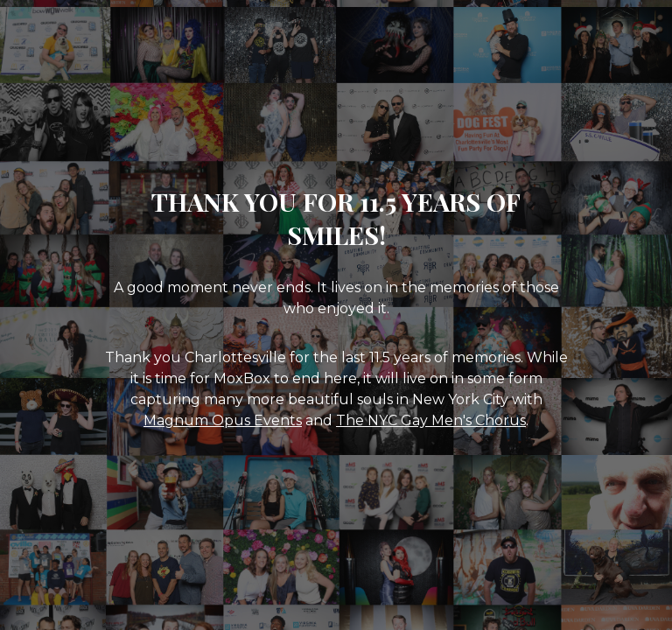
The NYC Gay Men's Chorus (431, 420)
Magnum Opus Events (223, 420)
